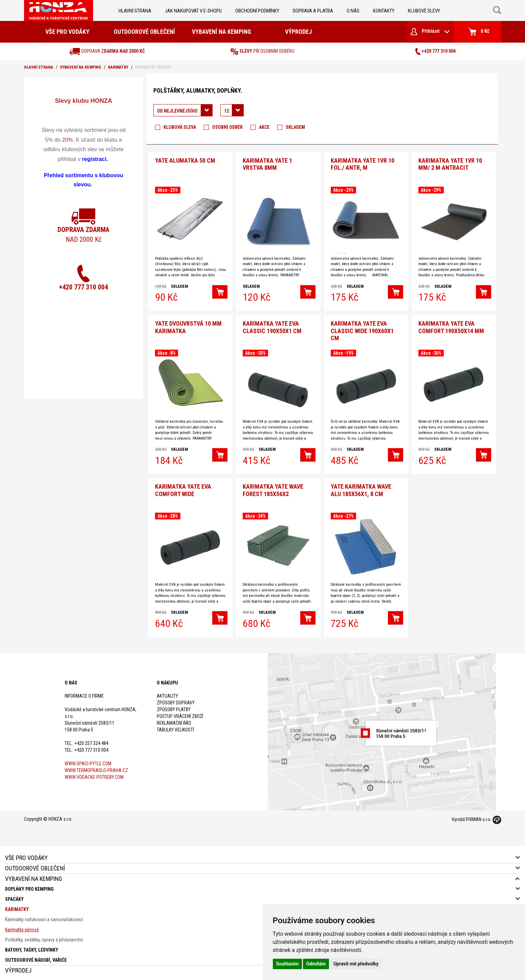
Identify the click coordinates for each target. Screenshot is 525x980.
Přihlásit (430, 32)
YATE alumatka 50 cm (185, 160)
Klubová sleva (180, 127)
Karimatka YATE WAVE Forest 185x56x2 (273, 488)
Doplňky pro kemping (29, 887)
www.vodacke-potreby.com (94, 775)
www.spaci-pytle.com (88, 761)
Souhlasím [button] (288, 964)
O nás (353, 11)
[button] (220, 291)
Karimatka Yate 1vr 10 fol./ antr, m (363, 164)
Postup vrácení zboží (180, 714)
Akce (264, 127)
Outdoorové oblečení (144, 32)
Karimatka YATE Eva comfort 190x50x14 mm (451, 326)
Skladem (295, 127)
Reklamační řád (174, 721)
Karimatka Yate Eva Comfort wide (183, 488)
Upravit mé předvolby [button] (356, 964)
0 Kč (479, 32)
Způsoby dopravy (176, 700)
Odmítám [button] (316, 964)
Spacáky (14, 897)
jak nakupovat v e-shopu (193, 11)
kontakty (384, 11)
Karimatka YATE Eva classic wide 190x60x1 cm (362, 329)
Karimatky (118, 67)
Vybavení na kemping (222, 32)
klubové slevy (424, 11)
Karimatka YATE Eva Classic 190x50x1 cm (272, 326)
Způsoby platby (174, 707)
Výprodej (298, 32)
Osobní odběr (227, 127)
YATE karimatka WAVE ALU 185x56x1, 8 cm (361, 488)
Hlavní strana (135, 11)
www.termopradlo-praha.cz (96, 768)
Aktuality (167, 694)
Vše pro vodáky (67, 32)
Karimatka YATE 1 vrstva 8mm (267, 164)
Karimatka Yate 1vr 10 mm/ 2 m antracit (450, 164)
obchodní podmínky (257, 11)
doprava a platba (313, 11)
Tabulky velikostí (175, 727)
